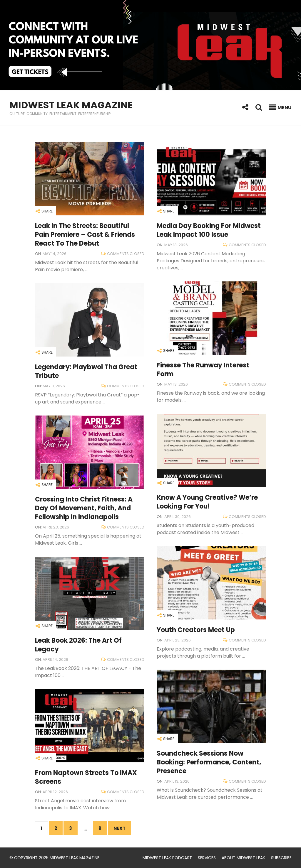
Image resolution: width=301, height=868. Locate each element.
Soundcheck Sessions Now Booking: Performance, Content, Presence (209, 762)
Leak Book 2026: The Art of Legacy (78, 645)
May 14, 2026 (55, 254)
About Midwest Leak (243, 858)
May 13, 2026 (176, 245)
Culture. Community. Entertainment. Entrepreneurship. (60, 114)
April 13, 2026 (177, 781)
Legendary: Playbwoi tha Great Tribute (86, 371)
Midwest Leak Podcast (167, 858)
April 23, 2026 (56, 527)
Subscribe (281, 858)
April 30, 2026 (178, 517)
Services (207, 858)
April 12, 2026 (55, 792)
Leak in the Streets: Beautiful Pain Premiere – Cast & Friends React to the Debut (85, 235)
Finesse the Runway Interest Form (203, 370)
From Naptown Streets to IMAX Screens (86, 777)
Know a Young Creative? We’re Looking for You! (207, 502)
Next (119, 828)
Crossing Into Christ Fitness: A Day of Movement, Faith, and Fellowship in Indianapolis (84, 508)
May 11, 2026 (54, 386)
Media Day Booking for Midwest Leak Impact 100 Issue (209, 230)
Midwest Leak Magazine (71, 105)
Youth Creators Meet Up (196, 630)
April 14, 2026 (55, 660)
